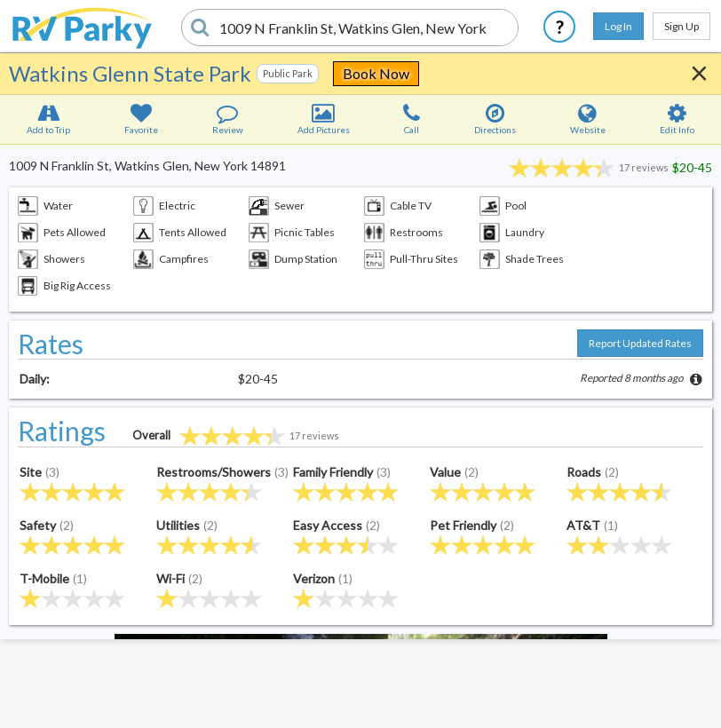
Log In (618, 26)
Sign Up (681, 26)
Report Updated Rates (640, 343)
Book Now (376, 73)
